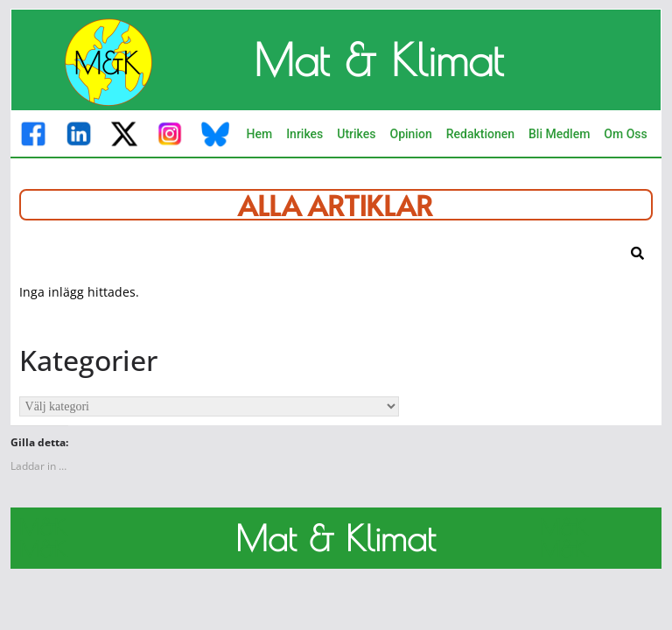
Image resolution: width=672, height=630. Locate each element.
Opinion (411, 134)
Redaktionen (480, 134)
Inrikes (304, 134)
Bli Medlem (559, 134)
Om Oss (625, 134)
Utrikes (356, 134)
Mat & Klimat (378, 59)
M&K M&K (43, 538)
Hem (259, 134)
